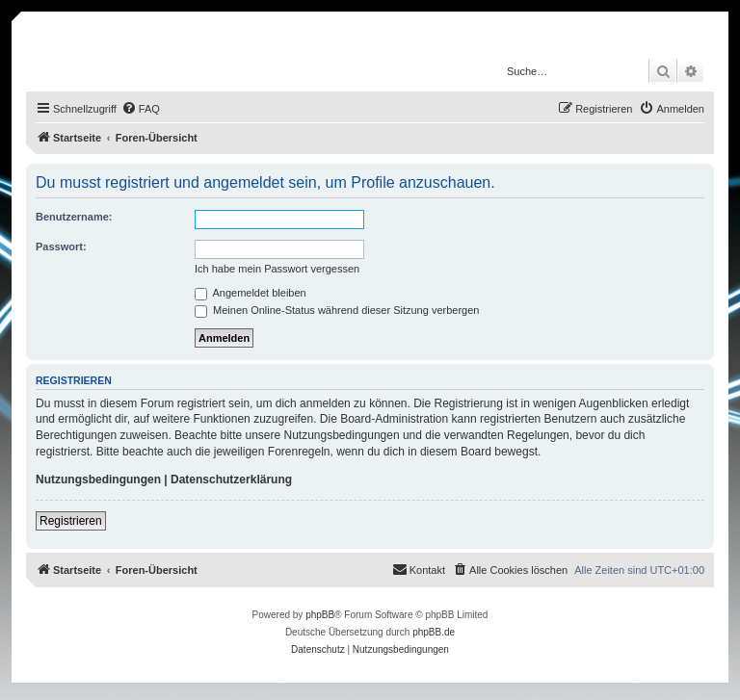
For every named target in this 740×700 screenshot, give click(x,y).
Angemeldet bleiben (251, 293)
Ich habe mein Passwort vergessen (277, 269)
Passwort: (61, 246)
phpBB (320, 615)
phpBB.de (434, 632)
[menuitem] (141, 109)
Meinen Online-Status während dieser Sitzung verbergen (337, 310)
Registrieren (71, 521)
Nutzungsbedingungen (98, 480)
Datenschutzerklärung (231, 480)
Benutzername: (74, 217)
